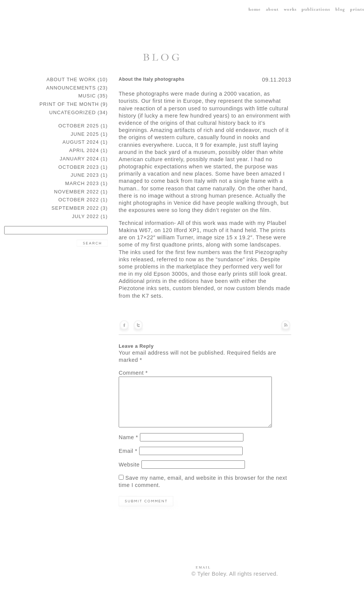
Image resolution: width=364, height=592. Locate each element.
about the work (71, 79)
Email (128, 451)
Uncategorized (73, 112)
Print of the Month (69, 104)
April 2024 (84, 150)
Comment (133, 373)
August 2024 (81, 142)
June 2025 (85, 134)
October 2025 (79, 126)
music (87, 96)
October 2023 (79, 167)
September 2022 (75, 208)
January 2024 (79, 159)
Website (129, 465)
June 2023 (85, 175)
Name (128, 437)
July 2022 (86, 216)
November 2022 (77, 192)
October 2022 (79, 200)
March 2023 (82, 183)
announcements (71, 88)
